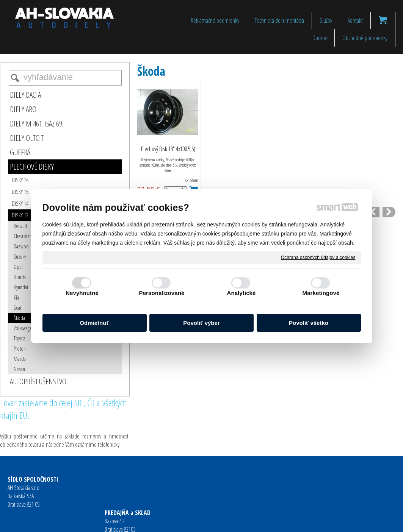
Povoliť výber (201, 323)
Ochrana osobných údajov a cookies (318, 257)
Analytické (241, 293)
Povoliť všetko (309, 323)
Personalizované (162, 293)
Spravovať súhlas (319, 521)
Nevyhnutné (82, 293)
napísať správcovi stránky (189, 521)
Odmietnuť (94, 323)
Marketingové (321, 293)
